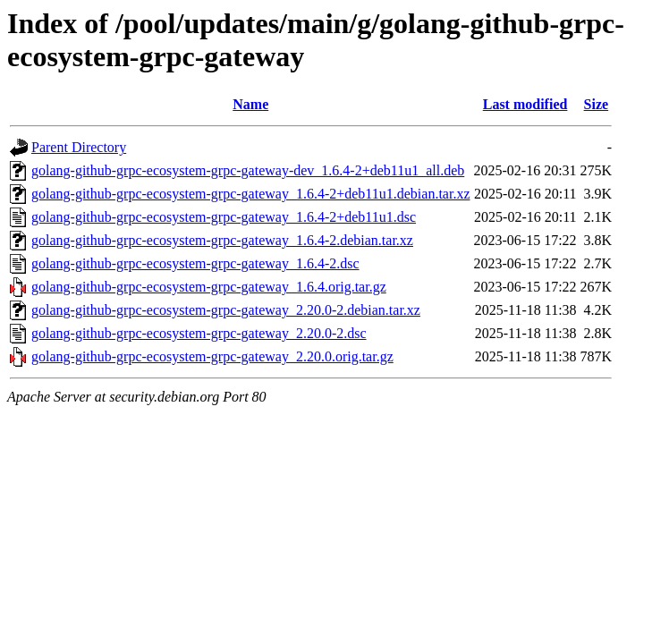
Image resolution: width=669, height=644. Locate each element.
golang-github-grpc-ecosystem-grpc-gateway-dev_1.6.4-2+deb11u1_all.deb (248, 170)
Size (597, 104)
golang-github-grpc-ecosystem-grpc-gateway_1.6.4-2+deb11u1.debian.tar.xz (251, 194)
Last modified (525, 104)
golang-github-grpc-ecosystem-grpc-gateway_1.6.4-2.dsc (195, 263)
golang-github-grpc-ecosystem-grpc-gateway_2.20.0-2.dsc (199, 333)
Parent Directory (79, 147)
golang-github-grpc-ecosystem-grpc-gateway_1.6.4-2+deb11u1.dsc (224, 217)
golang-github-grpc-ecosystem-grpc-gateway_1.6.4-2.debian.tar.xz (222, 240)
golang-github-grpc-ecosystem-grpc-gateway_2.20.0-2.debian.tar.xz (226, 310)
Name (250, 104)
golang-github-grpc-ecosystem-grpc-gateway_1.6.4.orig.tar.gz (209, 287)
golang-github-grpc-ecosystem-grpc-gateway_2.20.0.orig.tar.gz (212, 356)
